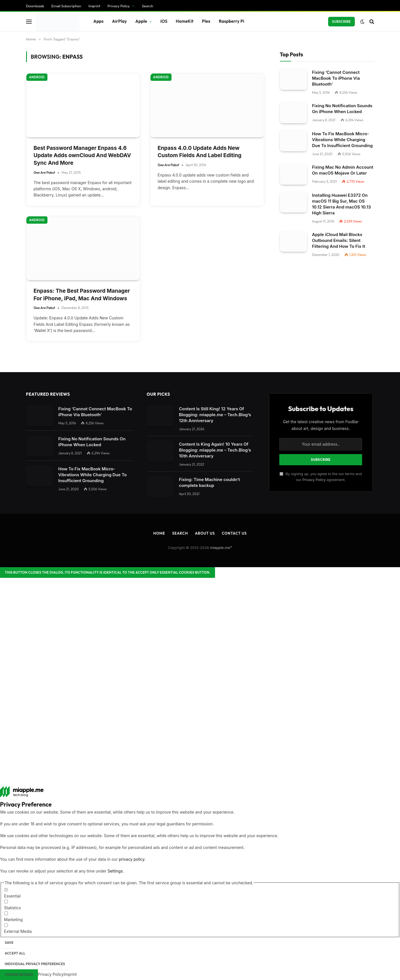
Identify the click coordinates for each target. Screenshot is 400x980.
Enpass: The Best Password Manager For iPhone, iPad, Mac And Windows (82, 295)
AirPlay (119, 21)
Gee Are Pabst (44, 172)
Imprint (94, 6)
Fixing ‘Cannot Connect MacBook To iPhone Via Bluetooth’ (336, 78)
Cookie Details (19, 975)
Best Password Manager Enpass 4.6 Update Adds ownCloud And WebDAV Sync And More (82, 155)
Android (37, 77)
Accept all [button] (15, 953)
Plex (206, 21)
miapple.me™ (221, 548)
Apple (141, 21)
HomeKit (185, 21)
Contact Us (234, 533)
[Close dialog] (108, 573)
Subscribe (341, 21)
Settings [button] (115, 871)
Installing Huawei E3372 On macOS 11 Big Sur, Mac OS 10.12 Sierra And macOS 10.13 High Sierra (342, 204)
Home (159, 533)
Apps (99, 21)
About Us (205, 533)
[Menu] (29, 21)
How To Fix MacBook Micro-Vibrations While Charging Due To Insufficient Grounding (342, 140)
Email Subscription (66, 6)
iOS (164, 21)
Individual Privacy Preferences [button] (35, 964)
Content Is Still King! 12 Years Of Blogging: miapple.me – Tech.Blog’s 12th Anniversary (215, 415)
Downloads (35, 6)
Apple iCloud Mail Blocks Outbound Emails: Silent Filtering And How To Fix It (339, 240)
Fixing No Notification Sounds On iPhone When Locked (342, 109)
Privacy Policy (119, 6)
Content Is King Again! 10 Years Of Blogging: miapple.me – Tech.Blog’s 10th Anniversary (215, 450)
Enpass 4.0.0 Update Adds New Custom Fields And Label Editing (200, 152)
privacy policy (132, 859)
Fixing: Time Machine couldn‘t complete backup (210, 482)
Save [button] (9, 943)
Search (147, 6)
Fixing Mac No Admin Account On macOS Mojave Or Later (343, 170)
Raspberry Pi (231, 21)
